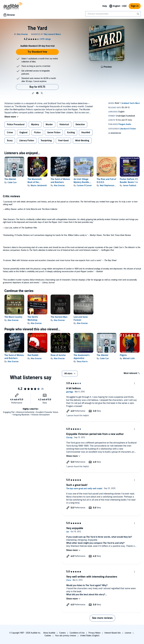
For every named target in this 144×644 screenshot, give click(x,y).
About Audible (49, 633)
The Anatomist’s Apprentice (82, 357)
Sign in (135, 6)
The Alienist (10, 179)
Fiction (37, 133)
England (23, 133)
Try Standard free (37, 52)
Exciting (71, 133)
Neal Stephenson (107, 186)
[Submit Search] (138, 14)
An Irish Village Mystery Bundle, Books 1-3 (82, 182)
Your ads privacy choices (66, 636)
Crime (10, 133)
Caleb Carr (12, 182)
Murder (49, 125)
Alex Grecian (59, 186)
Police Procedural (16, 125)
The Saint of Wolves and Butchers (14, 357)
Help (105, 6)
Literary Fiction (27, 141)
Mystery (35, 125)
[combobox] (113, 14)
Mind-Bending (82, 141)
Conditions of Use (77, 633)
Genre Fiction (54, 133)
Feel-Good (63, 141)
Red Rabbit (33, 355)
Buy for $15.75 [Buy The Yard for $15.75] (37, 87)
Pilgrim (123, 355)
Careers (62, 633)
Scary (10, 141)
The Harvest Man (59, 317)
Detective (80, 125)
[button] (33, 93)
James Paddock (130, 186)
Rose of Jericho (58, 355)
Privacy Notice (94, 633)
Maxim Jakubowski (39, 186)
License (128, 633)
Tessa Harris (82, 362)
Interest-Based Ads (113, 633)
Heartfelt (86, 133)
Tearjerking (46, 141)
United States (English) (90, 636)
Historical (64, 125)
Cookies (48, 636)
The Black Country (13, 317)
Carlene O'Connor (84, 186)
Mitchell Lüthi (129, 358)
